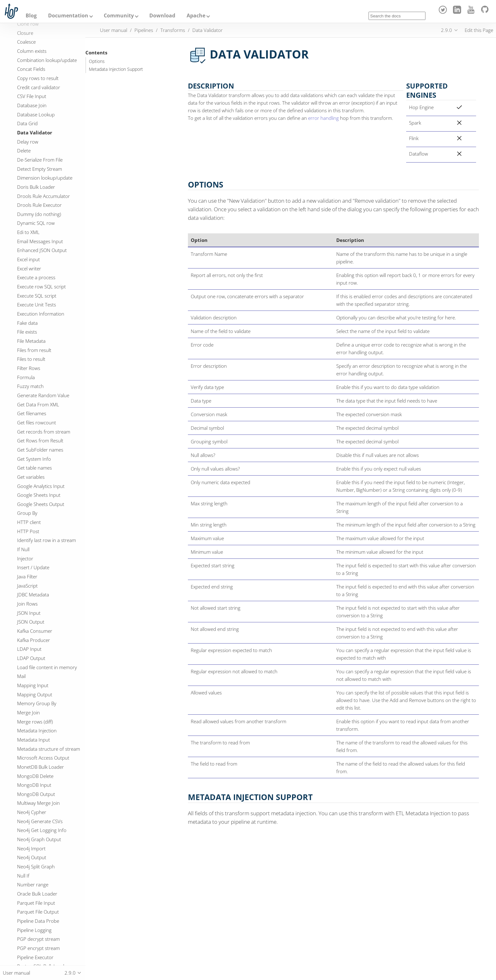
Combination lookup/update (47, 60)
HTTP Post (28, 531)
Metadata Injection (37, 730)
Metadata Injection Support (116, 69)
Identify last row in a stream (46, 540)
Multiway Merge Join (38, 803)
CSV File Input (32, 96)
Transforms (173, 30)
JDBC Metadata (33, 595)
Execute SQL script (37, 296)
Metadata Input (34, 740)
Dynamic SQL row (36, 223)
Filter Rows (29, 368)
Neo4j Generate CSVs (40, 821)
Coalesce (26, 42)
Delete (24, 151)
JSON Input (29, 613)
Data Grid (27, 123)
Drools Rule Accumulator (43, 196)
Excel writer (29, 268)
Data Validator (35, 133)
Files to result (31, 359)
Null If (23, 876)
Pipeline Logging (34, 930)
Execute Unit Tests (37, 305)
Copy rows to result (38, 78)
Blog (31, 15)
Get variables (31, 477)
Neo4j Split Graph (36, 866)
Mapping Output (35, 694)
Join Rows (27, 604)
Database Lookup (36, 114)
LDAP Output (31, 658)
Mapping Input (33, 685)
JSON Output (31, 622)
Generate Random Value (43, 395)
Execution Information (41, 314)
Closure (25, 33)
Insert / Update (33, 567)
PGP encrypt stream (38, 948)
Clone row (28, 24)
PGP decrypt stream (38, 939)
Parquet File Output (38, 912)
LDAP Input (29, 649)
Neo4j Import (31, 848)
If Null (23, 549)
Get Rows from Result (40, 441)
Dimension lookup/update (45, 178)
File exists (27, 332)
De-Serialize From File (40, 160)
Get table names (34, 468)
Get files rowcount (37, 422)
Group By (27, 513)
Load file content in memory (47, 667)
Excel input (28, 259)
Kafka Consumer (35, 631)
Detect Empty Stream (40, 169)
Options (97, 61)
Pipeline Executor (35, 957)
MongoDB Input (34, 785)
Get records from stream (44, 432)
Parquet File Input (36, 903)
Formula (26, 377)
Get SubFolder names (40, 450)
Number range (33, 884)
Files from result (34, 350)
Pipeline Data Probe (38, 921)
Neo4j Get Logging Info (42, 830)
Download (162, 15)
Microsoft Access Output (43, 758)
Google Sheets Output (41, 504)
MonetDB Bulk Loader (40, 767)
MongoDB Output (36, 794)
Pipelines (144, 30)
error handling (323, 118)
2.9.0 (446, 30)
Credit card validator (39, 87)
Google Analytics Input (41, 486)
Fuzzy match (30, 386)
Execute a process (36, 277)
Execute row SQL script (41, 287)
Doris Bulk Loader (36, 187)
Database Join (32, 105)
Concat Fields (31, 69)
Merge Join (28, 712)
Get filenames (32, 413)
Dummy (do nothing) (39, 214)
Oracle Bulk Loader (37, 894)
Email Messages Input (40, 241)
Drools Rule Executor (39, 205)
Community (119, 15)
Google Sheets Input (39, 495)
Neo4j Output (32, 857)
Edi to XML (28, 232)
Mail (21, 676)
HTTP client (29, 522)
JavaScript (27, 586)
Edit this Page (479, 30)
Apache (196, 15)
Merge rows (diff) (35, 722)
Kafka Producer (34, 640)
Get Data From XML (38, 404)
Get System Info (34, 459)
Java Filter (27, 576)
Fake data (27, 323)
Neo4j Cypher (32, 812)
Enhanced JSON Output (42, 250)
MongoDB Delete (35, 776)
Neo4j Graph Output (39, 839)
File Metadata (31, 341)
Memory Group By (37, 703)
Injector (25, 558)
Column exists (32, 51)
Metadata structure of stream (49, 749)
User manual (114, 30)
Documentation (68, 15)
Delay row (28, 142)
